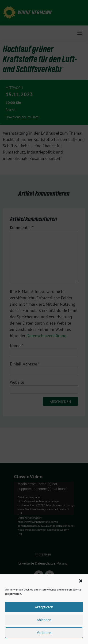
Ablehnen (44, 620)
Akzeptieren (44, 607)
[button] (81, 580)
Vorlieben (44, 633)
